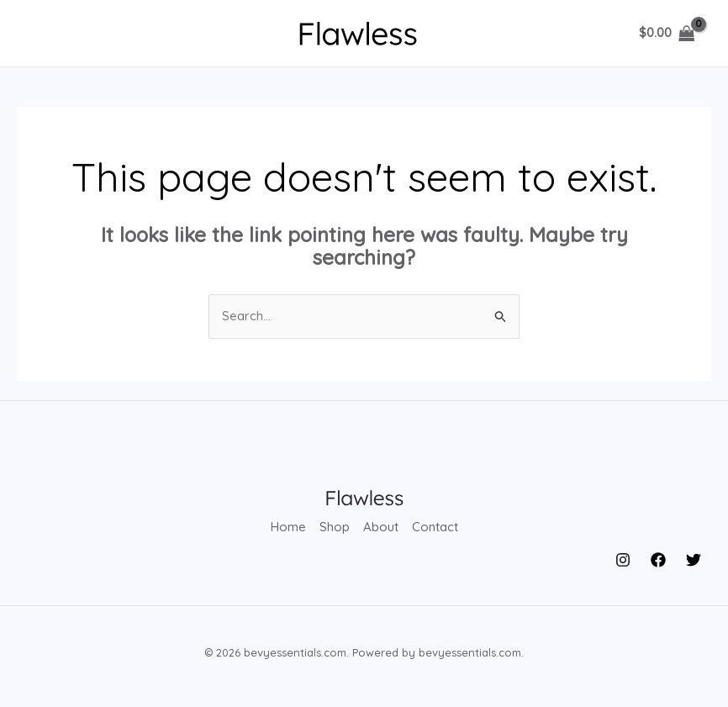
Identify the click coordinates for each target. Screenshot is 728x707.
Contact (435, 528)
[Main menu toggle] (44, 33)
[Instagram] (623, 560)
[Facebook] (658, 560)
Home (288, 528)
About (381, 528)
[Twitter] (694, 560)
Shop (335, 528)
